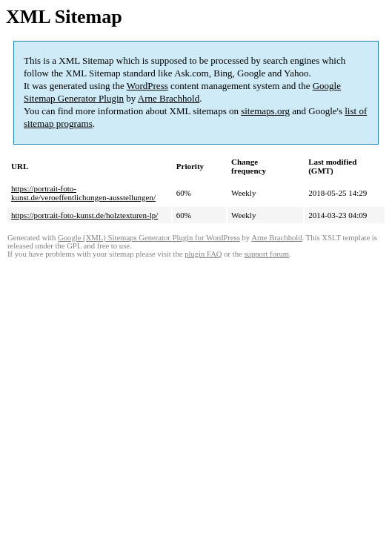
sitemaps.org (265, 111)
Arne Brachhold (169, 98)
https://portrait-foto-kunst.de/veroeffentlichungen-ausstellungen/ (83, 193)
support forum (266, 254)
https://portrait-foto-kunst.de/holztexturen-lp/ (84, 215)
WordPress (147, 86)
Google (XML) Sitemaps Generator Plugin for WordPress (149, 238)
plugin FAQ (203, 254)
